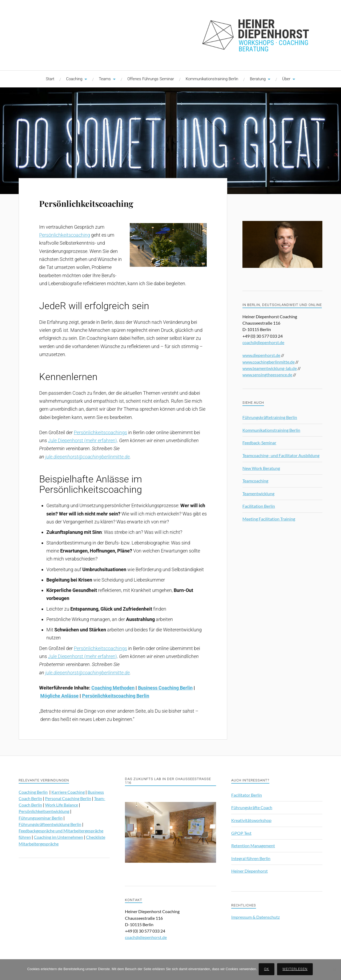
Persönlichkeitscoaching (106, 202)
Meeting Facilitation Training (269, 519)
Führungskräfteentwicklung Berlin (50, 824)
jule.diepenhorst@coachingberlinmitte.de (88, 457)
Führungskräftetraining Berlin (270, 417)
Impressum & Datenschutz (255, 917)
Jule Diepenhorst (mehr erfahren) (82, 440)
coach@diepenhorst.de (263, 342)
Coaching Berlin (33, 792)
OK (268, 970)
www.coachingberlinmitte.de (269, 362)
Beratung (258, 79)
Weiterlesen (296, 970)
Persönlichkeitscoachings (100, 432)
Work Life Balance (62, 805)
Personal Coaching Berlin (68, 798)
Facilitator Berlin (247, 795)
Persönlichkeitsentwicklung (44, 811)
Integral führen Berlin (251, 858)
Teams (105, 79)
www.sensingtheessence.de (267, 375)
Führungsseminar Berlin (41, 818)
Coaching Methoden (113, 688)
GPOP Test (241, 833)
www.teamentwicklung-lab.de (270, 368)
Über (286, 79)
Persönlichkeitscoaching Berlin (116, 696)
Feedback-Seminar (259, 443)
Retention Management (253, 846)
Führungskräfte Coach (252, 807)
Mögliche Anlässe (59, 696)
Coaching (74, 79)
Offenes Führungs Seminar (151, 79)
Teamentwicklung (258, 493)
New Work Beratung (261, 468)
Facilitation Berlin (259, 506)
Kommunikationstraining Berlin (212, 79)
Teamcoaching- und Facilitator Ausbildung (281, 455)
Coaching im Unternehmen (58, 837)
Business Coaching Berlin (165, 688)
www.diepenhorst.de (261, 355)
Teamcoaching (255, 481)
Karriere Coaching (68, 792)
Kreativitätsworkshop (251, 820)
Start (50, 79)
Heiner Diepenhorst (249, 871)
